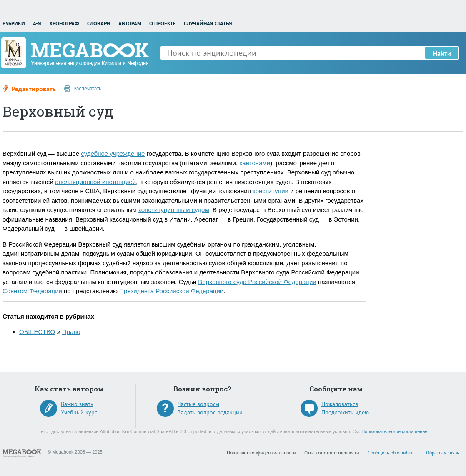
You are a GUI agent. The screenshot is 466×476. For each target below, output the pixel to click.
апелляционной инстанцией (95, 182)
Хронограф (64, 24)
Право (71, 332)
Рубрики (14, 24)
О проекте (163, 24)
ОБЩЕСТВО (37, 332)
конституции (271, 191)
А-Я (37, 24)
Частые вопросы (198, 404)
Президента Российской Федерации (171, 291)
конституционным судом (174, 210)
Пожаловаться (340, 404)
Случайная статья (208, 24)
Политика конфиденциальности (261, 452)
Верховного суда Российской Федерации (257, 282)
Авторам (130, 24)
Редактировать (34, 89)
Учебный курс (79, 412)
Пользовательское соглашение (394, 431)
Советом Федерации (32, 291)
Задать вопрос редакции (210, 412)
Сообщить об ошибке (391, 452)
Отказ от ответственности (332, 452)
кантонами (255, 163)
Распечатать (87, 88)
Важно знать (77, 404)
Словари (99, 24)
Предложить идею (345, 412)
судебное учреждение (113, 153)
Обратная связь (443, 452)
